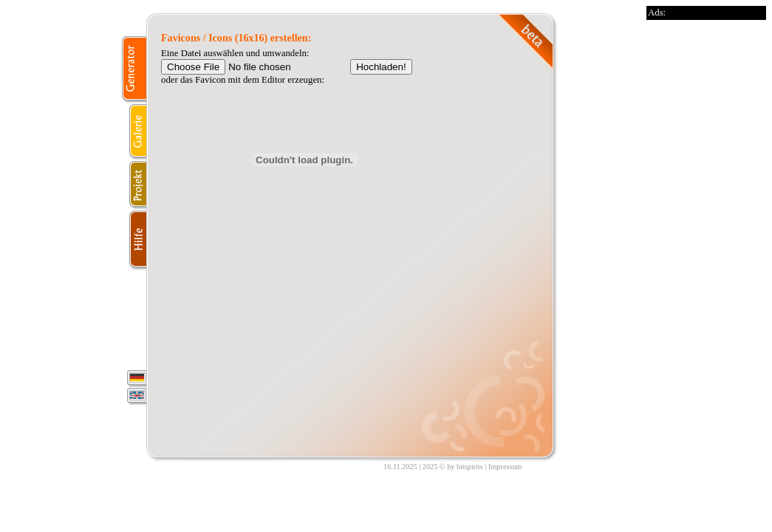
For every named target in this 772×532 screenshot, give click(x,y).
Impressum (505, 467)
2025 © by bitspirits (453, 467)
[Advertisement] (706, 242)
